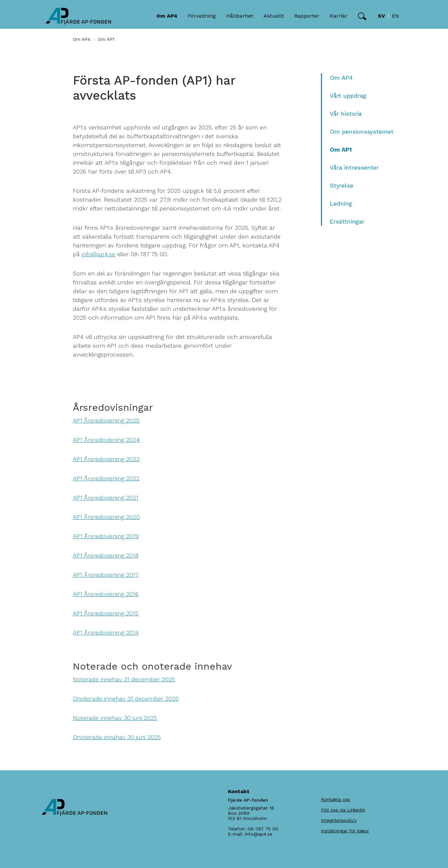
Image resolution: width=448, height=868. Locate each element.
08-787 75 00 (263, 829)
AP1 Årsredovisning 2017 (106, 575)
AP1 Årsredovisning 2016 (106, 594)
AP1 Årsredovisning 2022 (106, 478)
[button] (362, 16)
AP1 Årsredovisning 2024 (106, 440)
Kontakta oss (336, 799)
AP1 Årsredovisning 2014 (106, 633)
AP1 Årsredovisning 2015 (106, 613)
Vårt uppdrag (348, 96)
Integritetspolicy (339, 820)
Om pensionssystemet (362, 132)
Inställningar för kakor (345, 831)
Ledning (341, 203)
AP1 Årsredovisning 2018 (106, 555)
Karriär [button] (339, 16)
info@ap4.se (98, 254)
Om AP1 (341, 150)
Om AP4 (81, 39)
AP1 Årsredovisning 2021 (106, 498)
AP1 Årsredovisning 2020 (106, 517)
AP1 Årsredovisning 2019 (106, 536)
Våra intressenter (354, 167)
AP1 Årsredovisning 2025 (106, 420)
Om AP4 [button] (167, 16)
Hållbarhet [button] (240, 16)
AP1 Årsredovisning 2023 (106, 459)
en (395, 16)
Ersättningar (347, 221)
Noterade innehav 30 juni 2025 (115, 718)
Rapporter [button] (307, 16)
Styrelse (342, 185)
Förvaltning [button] (202, 16)
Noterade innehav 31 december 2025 (124, 679)
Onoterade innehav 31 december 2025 (126, 699)
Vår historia (346, 114)
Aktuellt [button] (274, 16)
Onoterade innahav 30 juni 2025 (117, 737)
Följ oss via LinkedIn (343, 810)
